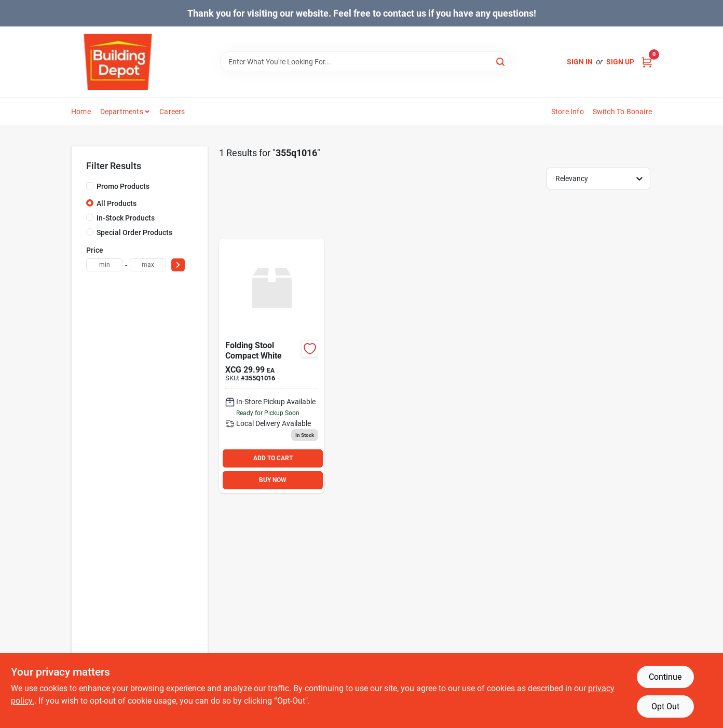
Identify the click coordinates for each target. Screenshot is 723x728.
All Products (117, 203)
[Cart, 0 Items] (647, 62)
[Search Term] (365, 62)
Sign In (580, 62)
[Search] (501, 61)
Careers (172, 112)
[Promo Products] (90, 186)
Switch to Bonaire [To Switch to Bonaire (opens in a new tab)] (622, 112)
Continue (665, 677)
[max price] (148, 265)
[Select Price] (178, 265)
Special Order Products (134, 232)
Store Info (568, 112)
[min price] (104, 265)
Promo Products (123, 186)
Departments (122, 112)
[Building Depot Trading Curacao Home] (118, 62)
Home (81, 112)
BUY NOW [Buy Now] (273, 480)
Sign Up (620, 62)
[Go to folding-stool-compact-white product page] (272, 366)
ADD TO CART (273, 458)
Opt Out (665, 706)
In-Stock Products (126, 218)
